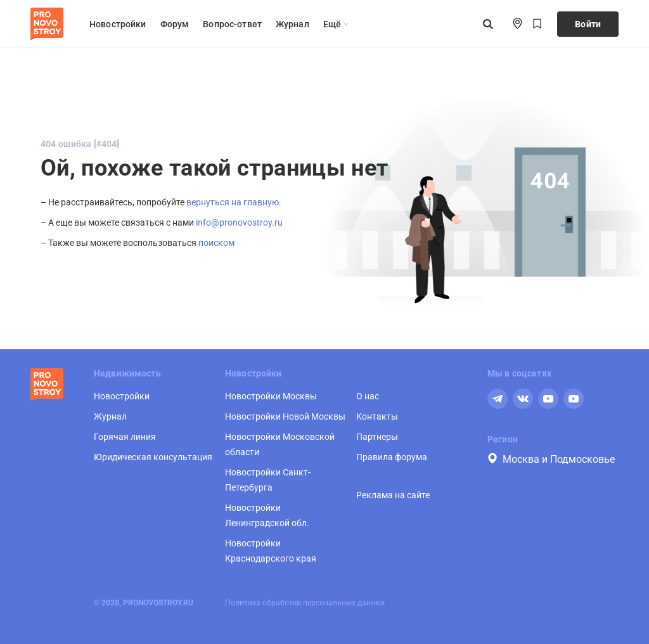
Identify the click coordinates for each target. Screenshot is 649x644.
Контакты (377, 416)
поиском (216, 243)
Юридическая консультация (153, 457)
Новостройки (118, 24)
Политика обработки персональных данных (305, 603)
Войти (588, 24)
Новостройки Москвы (271, 396)
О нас (368, 396)
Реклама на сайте (393, 495)
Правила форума (392, 457)
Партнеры (377, 437)
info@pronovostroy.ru (239, 222)
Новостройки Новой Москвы (285, 416)
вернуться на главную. (234, 202)
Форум (175, 24)
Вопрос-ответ (232, 24)
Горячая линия (125, 437)
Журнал (292, 24)
